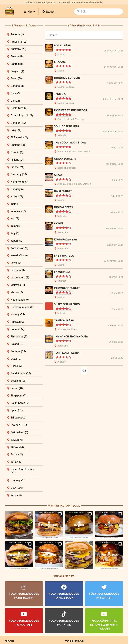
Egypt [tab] (16, 130)
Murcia (78, 184)
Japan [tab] (17, 241)
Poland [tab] (17, 344)
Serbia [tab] (17, 388)
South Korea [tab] (20, 403)
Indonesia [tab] (18, 211)
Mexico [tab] (17, 292)
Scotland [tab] (18, 381)
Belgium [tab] (17, 71)
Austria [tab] (17, 56)
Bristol (73, 168)
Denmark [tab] (19, 123)
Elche (70, 184)
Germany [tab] (19, 174)
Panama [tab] (18, 329)
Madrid (61, 55)
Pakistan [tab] (18, 322)
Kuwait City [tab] (19, 256)
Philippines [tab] (19, 337)
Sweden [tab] (19, 425)
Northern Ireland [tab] (22, 307)
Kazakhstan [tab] (20, 248)
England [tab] (18, 145)
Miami (87, 152)
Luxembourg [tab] (20, 278)
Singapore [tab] (19, 396)
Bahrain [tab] (17, 64)
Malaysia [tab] (18, 285)
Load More (84, 370)
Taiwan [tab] (17, 440)
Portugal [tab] (18, 351)
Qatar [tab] (16, 359)
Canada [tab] (17, 86)
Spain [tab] (17, 410)
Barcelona (63, 152)
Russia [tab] (17, 366)
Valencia (70, 87)
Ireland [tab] (17, 226)
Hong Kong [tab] (19, 182)
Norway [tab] (18, 314)
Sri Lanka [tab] (18, 418)
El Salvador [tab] (19, 137)
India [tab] (15, 204)
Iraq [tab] (15, 219)
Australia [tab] (18, 49)
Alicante (62, 184)
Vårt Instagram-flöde (64, 506)
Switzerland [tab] (19, 432)
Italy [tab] (15, 233)
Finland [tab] (18, 160)
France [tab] (17, 167)
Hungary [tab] (18, 189)
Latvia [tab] (16, 263)
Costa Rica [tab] (19, 108)
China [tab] (16, 101)
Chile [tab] (16, 93)
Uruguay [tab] (18, 480)
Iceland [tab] (17, 197)
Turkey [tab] (17, 462)
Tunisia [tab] (17, 454)
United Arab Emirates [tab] (23, 471)
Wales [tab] (16, 495)
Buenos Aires (76, 152)
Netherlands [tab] (20, 300)
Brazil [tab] (17, 78)
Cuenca (61, 119)
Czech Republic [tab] (22, 115)
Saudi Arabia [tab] (21, 373)
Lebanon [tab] (18, 270)
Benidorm (72, 329)
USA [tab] (17, 488)
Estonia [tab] (17, 152)
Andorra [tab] (17, 34)
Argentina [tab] (19, 42)
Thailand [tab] (18, 447)
